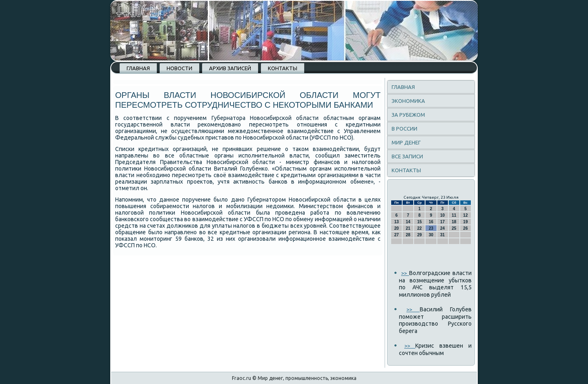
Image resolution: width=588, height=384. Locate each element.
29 (420, 235)
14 (408, 222)
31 (442, 235)
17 (442, 222)
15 (420, 222)
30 (431, 235)
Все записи (407, 156)
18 (454, 222)
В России (404, 129)
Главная (138, 68)
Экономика (408, 101)
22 (420, 228)
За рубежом (408, 115)
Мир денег (406, 142)
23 (431, 228)
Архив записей (230, 68)
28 (408, 235)
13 (397, 222)
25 (454, 228)
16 (431, 222)
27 (397, 235)
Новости (179, 68)
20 (397, 228)
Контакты (283, 68)
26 (465, 228)
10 (442, 215)
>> (405, 273)
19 (465, 222)
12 (465, 215)
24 (442, 228)
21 (408, 228)
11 (454, 215)
